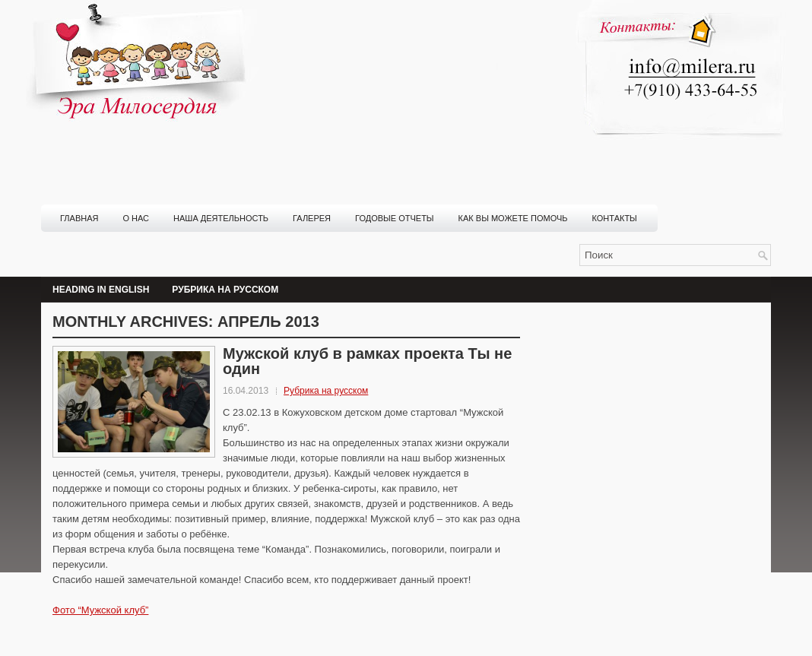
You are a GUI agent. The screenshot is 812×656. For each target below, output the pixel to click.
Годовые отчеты (395, 218)
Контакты (615, 218)
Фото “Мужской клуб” (100, 610)
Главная (79, 218)
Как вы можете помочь (513, 218)
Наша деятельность (221, 218)
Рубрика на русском (225, 290)
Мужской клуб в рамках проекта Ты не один (367, 361)
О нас (136, 218)
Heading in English (101, 290)
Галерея (312, 218)
